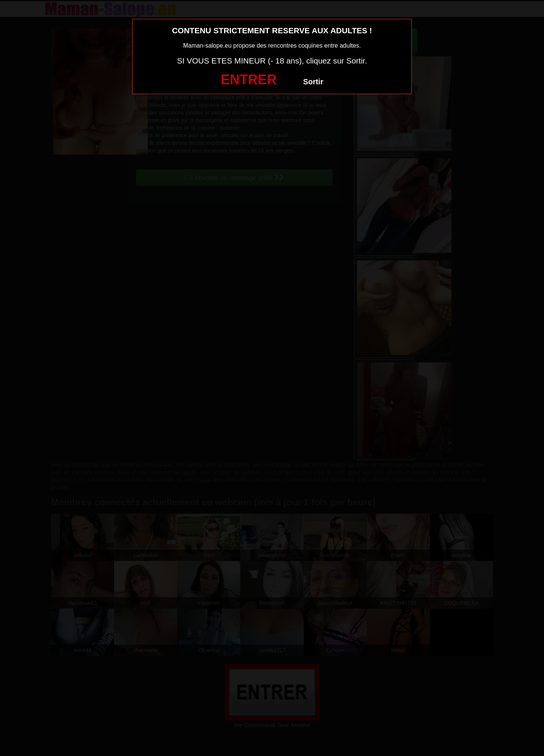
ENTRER (249, 80)
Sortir (313, 82)
